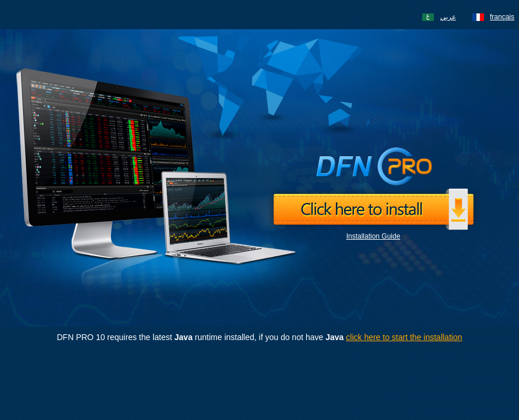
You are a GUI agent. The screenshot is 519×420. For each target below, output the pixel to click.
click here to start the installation (404, 337)
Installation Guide (374, 236)
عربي (448, 17)
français (502, 17)
